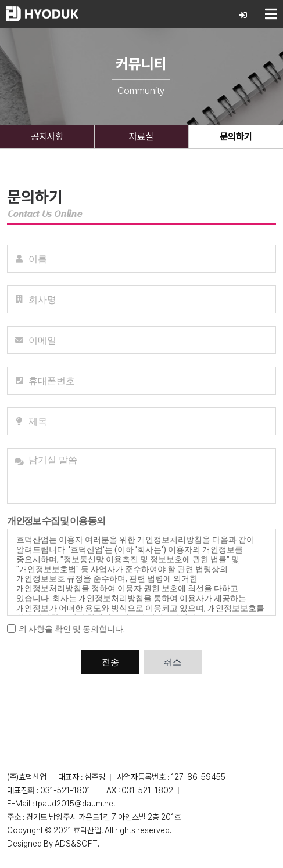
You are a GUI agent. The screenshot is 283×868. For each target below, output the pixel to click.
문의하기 (236, 136)
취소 (173, 662)
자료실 (141, 136)
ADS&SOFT (76, 844)
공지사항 (47, 136)
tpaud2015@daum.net (76, 804)
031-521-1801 (65, 790)
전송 (110, 662)
